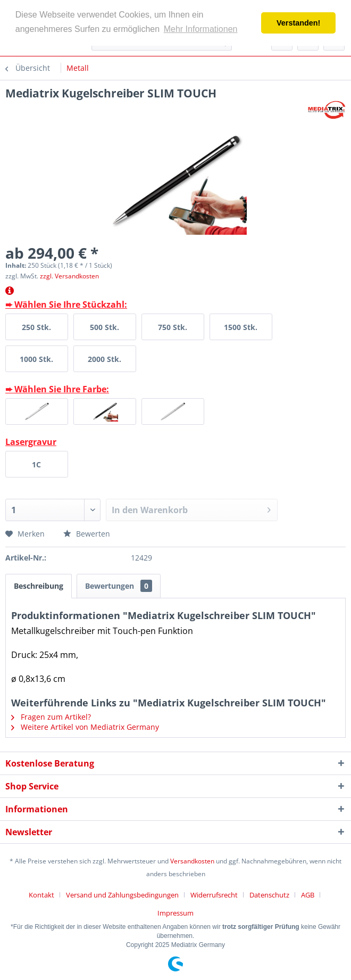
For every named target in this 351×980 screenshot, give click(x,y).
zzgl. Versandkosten (69, 276)
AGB (308, 895)
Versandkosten (192, 861)
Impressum (175, 913)
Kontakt (41, 895)
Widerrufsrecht (214, 895)
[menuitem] (45, 895)
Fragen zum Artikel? (51, 717)
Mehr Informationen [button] (201, 29)
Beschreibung (39, 586)
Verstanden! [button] (298, 23)
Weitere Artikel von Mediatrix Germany (85, 727)
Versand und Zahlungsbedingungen (122, 895)
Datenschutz (269, 895)
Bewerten (87, 534)
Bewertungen (119, 586)
